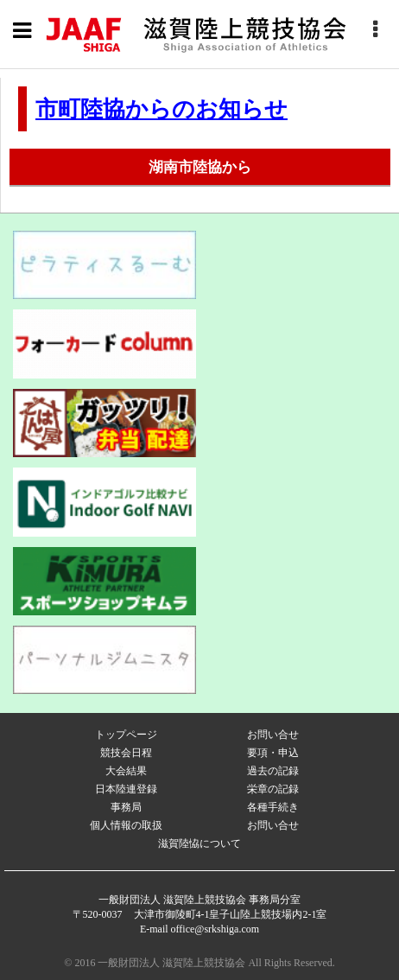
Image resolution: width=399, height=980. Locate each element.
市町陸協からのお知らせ (161, 109)
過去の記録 (273, 771)
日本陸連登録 (126, 789)
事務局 (126, 807)
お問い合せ (273, 735)
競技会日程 (126, 753)
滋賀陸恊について (199, 843)
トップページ (126, 735)
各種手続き (273, 807)
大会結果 (126, 771)
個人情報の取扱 (126, 825)
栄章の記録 (273, 789)
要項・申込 (273, 753)
